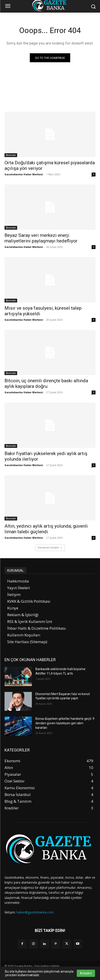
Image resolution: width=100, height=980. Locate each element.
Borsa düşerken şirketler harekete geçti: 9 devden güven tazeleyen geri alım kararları (65, 723)
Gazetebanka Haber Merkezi (24, 174)
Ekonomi (11, 155)
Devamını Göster (50, 548)
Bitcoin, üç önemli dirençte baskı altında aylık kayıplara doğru (46, 383)
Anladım (86, 973)
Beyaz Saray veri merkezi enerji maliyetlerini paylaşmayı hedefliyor (41, 238)
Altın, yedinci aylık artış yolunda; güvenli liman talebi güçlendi (46, 529)
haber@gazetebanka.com (35, 912)
